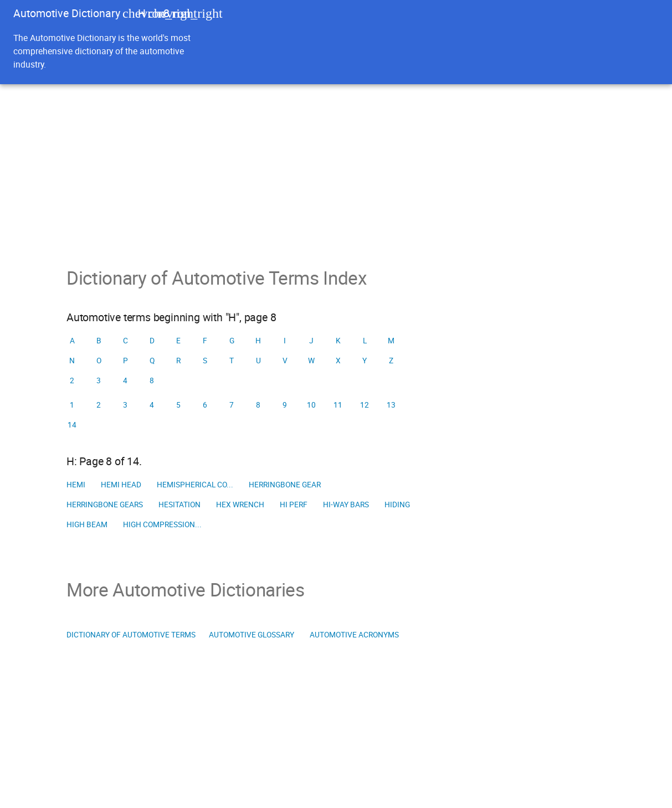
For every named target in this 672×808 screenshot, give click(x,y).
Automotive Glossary (252, 635)
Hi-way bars (346, 505)
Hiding (397, 505)
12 (365, 405)
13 (391, 405)
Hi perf (294, 505)
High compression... (162, 524)
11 (338, 405)
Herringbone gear (285, 485)
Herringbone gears (105, 505)
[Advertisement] (336, 167)
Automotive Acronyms (354, 635)
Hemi (76, 485)
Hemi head (121, 485)
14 (72, 425)
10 (311, 405)
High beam (87, 524)
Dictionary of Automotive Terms (131, 635)
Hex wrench (240, 505)
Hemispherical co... (195, 485)
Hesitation (179, 505)
